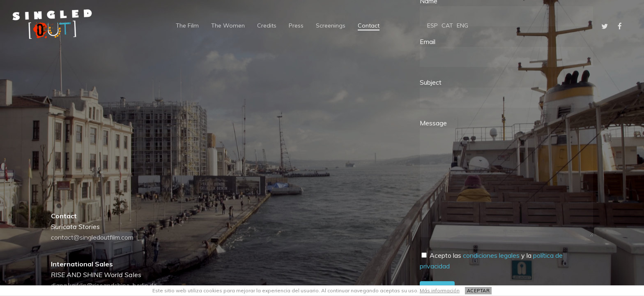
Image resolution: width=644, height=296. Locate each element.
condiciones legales (491, 255)
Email (506, 52)
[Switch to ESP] (432, 25)
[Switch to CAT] (447, 25)
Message (506, 179)
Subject (506, 93)
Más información (440, 290)
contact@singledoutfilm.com (92, 237)
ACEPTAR (478, 291)
